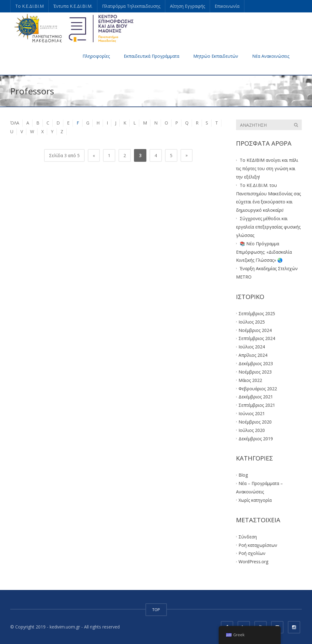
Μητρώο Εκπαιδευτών (216, 56)
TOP (156, 610)
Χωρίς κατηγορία (255, 500)
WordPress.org (253, 562)
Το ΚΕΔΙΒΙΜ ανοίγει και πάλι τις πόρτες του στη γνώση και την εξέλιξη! (267, 168)
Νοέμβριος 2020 (255, 422)
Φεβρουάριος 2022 (258, 388)
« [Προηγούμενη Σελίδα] (94, 155)
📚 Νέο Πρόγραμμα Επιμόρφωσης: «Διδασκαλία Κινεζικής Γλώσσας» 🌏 (264, 252)
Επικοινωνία (227, 6)
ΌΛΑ (15, 123)
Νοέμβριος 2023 (255, 372)
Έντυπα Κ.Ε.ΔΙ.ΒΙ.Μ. (73, 6)
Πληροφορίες (96, 56)
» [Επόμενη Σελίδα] (187, 155)
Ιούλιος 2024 (252, 347)
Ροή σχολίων (252, 553)
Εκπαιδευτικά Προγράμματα (152, 56)
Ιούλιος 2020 (252, 430)
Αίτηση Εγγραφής (187, 6)
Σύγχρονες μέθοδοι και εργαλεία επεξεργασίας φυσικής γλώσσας (268, 227)
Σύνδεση (248, 536)
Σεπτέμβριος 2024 (257, 338)
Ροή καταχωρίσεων (258, 545)
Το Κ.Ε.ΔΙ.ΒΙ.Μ (29, 6)
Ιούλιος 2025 (252, 322)
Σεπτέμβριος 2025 (257, 313)
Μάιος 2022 (250, 380)
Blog (243, 475)
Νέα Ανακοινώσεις (271, 56)
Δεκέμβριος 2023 (256, 363)
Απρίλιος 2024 (253, 355)
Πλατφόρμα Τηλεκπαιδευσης (131, 6)
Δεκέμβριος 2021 (256, 397)
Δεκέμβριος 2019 (256, 438)
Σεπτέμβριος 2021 (257, 405)
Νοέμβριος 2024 (255, 330)
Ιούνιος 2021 (252, 413)
